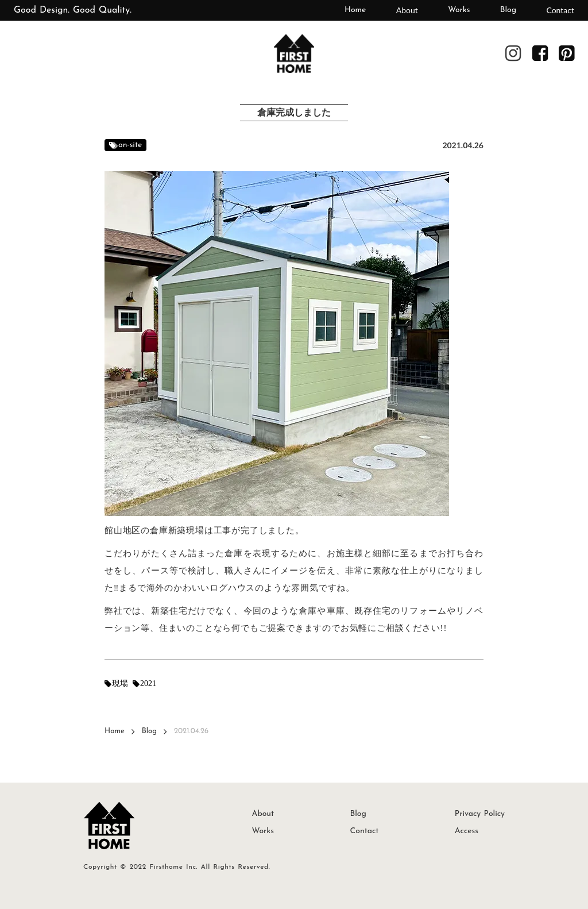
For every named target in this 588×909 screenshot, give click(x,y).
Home (355, 10)
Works (459, 10)
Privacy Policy (480, 814)
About (407, 10)
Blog (508, 10)
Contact (560, 10)
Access (467, 831)
